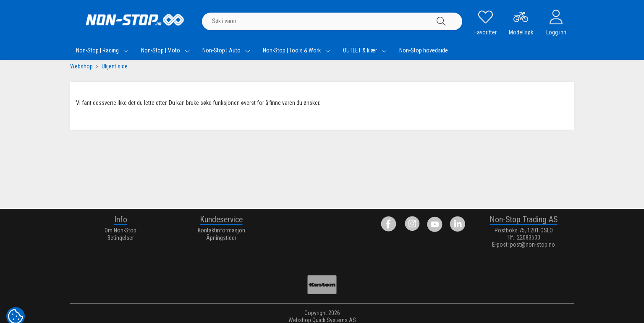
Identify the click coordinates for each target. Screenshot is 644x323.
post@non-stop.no (533, 245)
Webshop (81, 66)
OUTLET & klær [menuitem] (365, 50)
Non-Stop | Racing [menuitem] (102, 50)
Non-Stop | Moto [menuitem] (166, 50)
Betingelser (121, 238)
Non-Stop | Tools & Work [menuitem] (297, 50)
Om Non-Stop (120, 230)
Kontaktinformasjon (221, 230)
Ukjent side (115, 66)
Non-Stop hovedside (424, 50)
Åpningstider (221, 238)
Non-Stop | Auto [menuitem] (226, 50)
